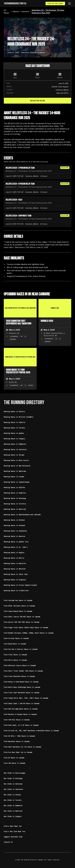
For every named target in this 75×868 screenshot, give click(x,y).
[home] (15, 4)
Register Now (38, 101)
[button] (69, 4)
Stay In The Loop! (55, 3)
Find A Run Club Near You (14, 831)
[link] (7, 12)
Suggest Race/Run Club (13, 837)
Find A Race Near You (13, 826)
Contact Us (8, 842)
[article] (37, 172)
